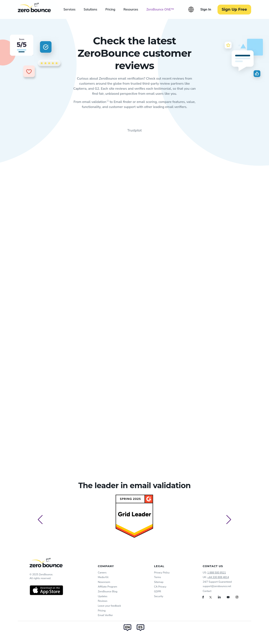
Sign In (206, 9)
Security (159, 596)
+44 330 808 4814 (218, 577)
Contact (207, 591)
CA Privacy (160, 587)
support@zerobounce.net (217, 586)
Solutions (90, 9)
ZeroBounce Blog (108, 591)
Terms (158, 577)
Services (69, 9)
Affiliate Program (108, 587)
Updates (103, 596)
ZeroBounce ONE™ (160, 9)
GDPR (158, 591)
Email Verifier (105, 615)
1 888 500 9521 (216, 573)
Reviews (103, 601)
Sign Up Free (234, 9)
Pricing (110, 9)
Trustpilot (134, 130)
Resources (131, 9)
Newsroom (104, 582)
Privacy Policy (162, 573)
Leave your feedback (109, 606)
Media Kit (103, 577)
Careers (102, 573)
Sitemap (159, 582)
